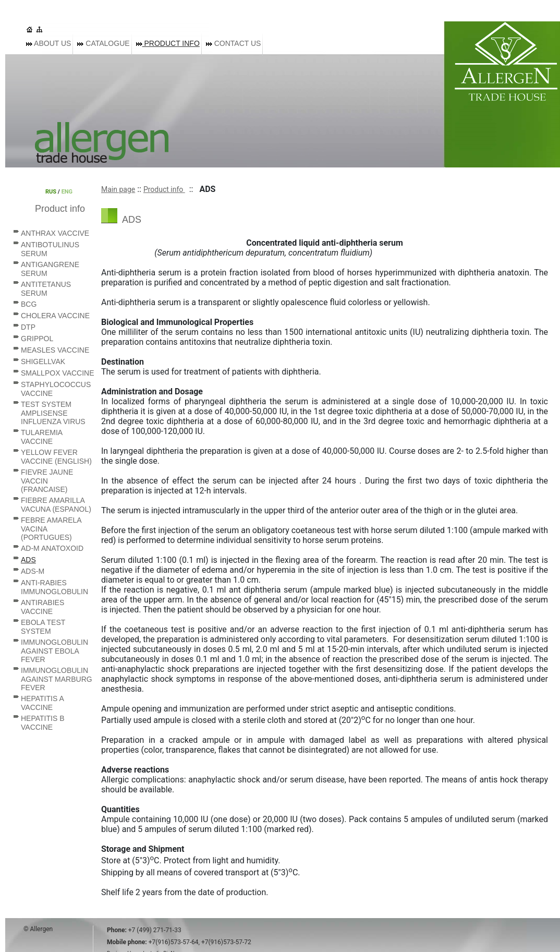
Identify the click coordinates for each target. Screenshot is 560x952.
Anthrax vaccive (55, 233)
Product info (168, 43)
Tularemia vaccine (41, 437)
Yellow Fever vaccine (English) (56, 457)
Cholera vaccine (55, 316)
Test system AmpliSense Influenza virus (53, 413)
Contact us (234, 43)
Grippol (37, 339)
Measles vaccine (55, 350)
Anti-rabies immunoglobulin (54, 587)
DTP (28, 327)
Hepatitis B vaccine (43, 723)
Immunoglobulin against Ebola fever (54, 651)
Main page (118, 189)
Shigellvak (43, 361)
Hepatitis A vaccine (42, 703)
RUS (51, 192)
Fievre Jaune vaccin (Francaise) (47, 481)
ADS (28, 560)
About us (48, 43)
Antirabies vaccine (42, 607)
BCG (29, 304)
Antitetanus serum (46, 289)
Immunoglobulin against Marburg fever (57, 679)
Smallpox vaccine (58, 373)
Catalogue (103, 43)
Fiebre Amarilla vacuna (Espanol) (56, 505)
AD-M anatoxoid (52, 548)
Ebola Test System (43, 627)
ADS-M (33, 571)
